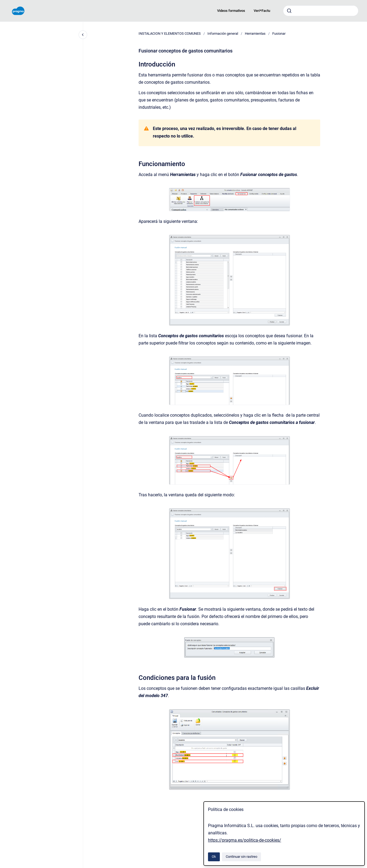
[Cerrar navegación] (83, 35)
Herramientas (255, 34)
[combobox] (321, 11)
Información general (223, 34)
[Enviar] (289, 11)
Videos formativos (231, 11)
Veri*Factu (262, 11)
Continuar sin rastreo (241, 857)
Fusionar (279, 34)
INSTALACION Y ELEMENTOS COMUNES (170, 34)
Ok (214, 857)
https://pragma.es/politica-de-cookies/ (245, 840)
